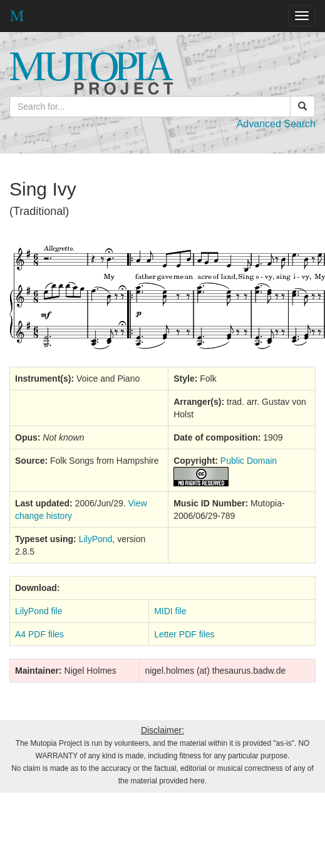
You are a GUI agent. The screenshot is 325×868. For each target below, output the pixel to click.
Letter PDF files (184, 634)
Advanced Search (276, 124)
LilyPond (96, 539)
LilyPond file (39, 611)
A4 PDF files (39, 634)
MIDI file (170, 611)
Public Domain (249, 461)
